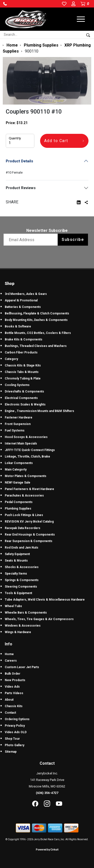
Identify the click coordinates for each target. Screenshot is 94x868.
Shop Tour (12, 739)
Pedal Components (19, 502)
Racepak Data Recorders (23, 528)
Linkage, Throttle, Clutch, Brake (27, 457)
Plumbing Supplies (18, 509)
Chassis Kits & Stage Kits (23, 365)
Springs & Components (22, 580)
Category (11, 359)
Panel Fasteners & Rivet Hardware (29, 489)
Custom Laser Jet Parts (22, 667)
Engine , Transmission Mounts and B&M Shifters (39, 411)
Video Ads (12, 687)
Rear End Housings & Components (30, 535)
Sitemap (11, 752)
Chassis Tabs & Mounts (22, 372)
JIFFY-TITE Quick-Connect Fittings (30, 450)
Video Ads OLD (16, 732)
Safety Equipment (17, 554)
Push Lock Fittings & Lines (24, 515)
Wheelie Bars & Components (26, 613)
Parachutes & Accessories (24, 496)
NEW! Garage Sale (18, 483)
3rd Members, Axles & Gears (26, 294)
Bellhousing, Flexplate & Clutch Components (37, 313)
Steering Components (21, 587)
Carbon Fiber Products (21, 352)
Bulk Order (13, 674)
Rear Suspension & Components (29, 541)
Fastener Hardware (19, 417)
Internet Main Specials (21, 444)
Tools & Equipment (18, 593)
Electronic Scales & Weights (25, 404)
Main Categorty (16, 470)
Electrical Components (21, 398)
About (9, 700)
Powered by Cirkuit (47, 850)
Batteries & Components (23, 307)
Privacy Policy (15, 726)
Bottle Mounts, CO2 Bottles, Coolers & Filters (38, 333)
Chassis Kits (14, 706)
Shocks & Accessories (22, 567)
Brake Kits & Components (24, 339)
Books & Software (18, 326)
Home (9, 654)
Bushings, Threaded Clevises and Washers (36, 346)
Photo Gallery (15, 745)
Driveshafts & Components (24, 391)
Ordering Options (17, 719)
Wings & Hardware (18, 632)
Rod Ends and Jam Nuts (22, 548)
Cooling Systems (17, 385)
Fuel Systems (15, 430)
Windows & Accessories (23, 626)
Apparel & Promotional (21, 300)
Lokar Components (19, 463)
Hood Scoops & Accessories (26, 437)
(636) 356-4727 (47, 793)
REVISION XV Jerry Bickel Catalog (29, 522)
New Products (15, 680)
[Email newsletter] (32, 240)
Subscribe (73, 240)
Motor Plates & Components (26, 476)
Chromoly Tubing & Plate (23, 378)
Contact (10, 713)
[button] (5, 4)
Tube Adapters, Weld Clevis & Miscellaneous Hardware (45, 600)
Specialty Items (16, 574)
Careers (11, 661)
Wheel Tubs (13, 606)
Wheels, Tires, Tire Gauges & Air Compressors (39, 619)
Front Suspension (18, 424)
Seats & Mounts (16, 561)
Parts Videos (14, 693)
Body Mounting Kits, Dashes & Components (36, 320)
